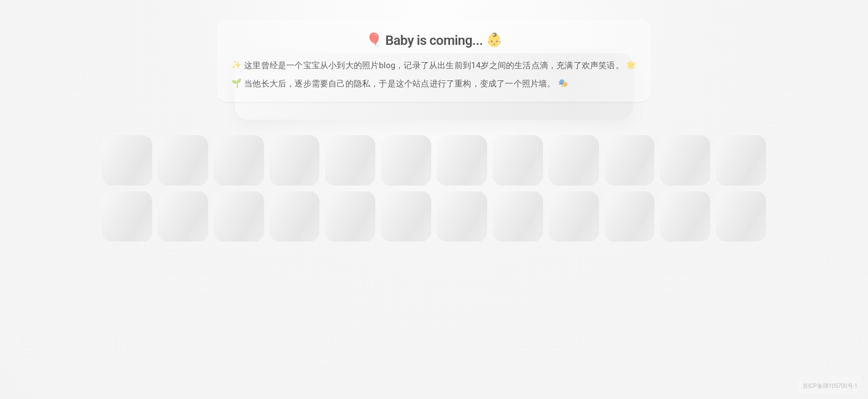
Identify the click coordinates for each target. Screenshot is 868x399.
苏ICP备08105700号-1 (830, 386)
